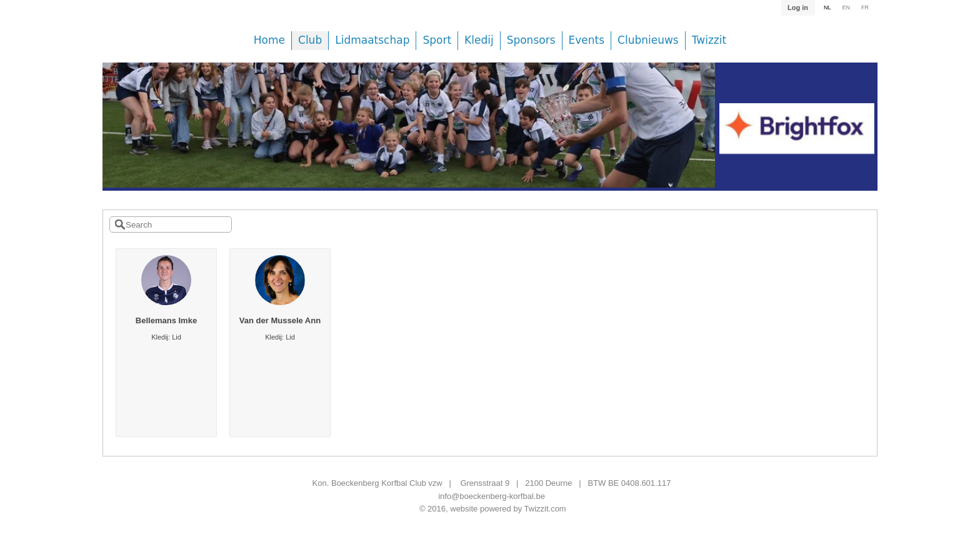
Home (269, 40)
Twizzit (709, 40)
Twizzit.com (545, 509)
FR (865, 8)
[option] (409, 134)
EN (846, 8)
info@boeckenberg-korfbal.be (492, 496)
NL (827, 8)
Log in (798, 8)
